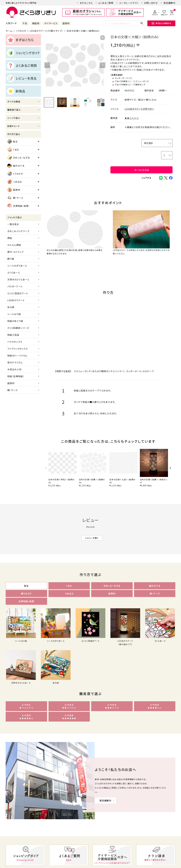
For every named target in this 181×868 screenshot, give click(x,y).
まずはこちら (86, 3)
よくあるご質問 (106, 3)
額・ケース (15, 198)
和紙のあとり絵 (15, 321)
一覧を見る (13, 224)
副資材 (66, 23)
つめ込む (15, 182)
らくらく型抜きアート (18, 293)
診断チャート (14, 126)
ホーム (9, 31)
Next (103, 65)
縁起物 (36, 23)
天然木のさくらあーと (18, 279)
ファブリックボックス (18, 349)
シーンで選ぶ (14, 118)
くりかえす (21, 31)
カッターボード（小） (124, 78)
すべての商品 (14, 101)
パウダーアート (15, 286)
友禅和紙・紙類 (18, 206)
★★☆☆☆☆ (132, 118)
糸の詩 (11, 307)
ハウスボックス (15, 342)
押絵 (10, 238)
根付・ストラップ (15, 252)
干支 (25, 23)
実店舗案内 (169, 3)
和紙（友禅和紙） (16, 376)
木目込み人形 (14, 369)
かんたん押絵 (14, 245)
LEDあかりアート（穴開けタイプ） (46, 31)
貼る (12, 141)
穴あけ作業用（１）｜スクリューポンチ (132, 81)
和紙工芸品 (13, 335)
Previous (47, 65)
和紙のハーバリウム (17, 355)
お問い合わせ (151, 3)
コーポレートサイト (129, 3)
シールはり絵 (14, 314)
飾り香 (11, 259)
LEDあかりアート (16, 300)
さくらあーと (14, 273)
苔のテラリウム (15, 362)
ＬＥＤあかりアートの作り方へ (139, 109)
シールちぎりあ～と (17, 266)
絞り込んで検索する (161, 23)
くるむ (13, 150)
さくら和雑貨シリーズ (18, 328)
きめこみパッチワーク (18, 231)
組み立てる (16, 166)
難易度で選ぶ (14, 110)
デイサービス (51, 23)
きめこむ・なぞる (19, 158)
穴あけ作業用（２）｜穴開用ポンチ (130, 85)
